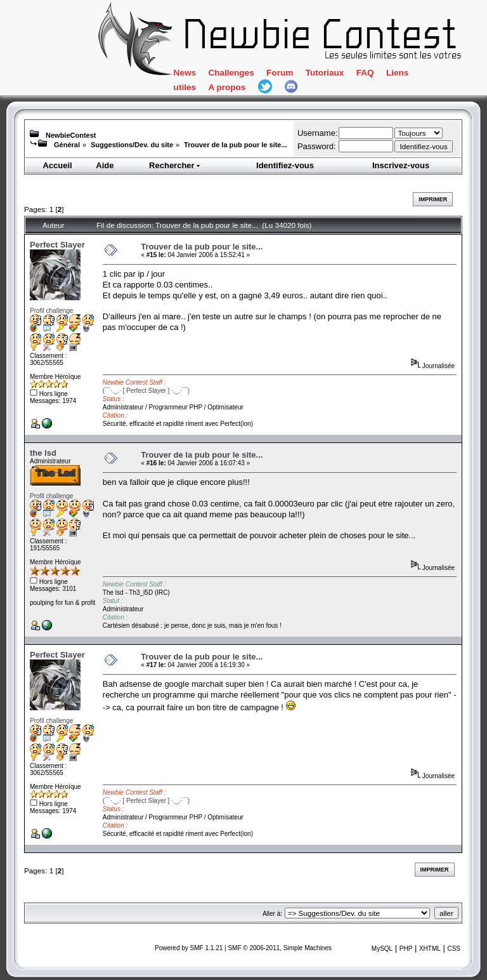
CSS (454, 949)
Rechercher (175, 165)
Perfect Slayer (57, 245)
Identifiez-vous (285, 165)
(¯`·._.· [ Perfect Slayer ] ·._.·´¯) (146, 391)
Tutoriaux (325, 73)
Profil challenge (51, 311)
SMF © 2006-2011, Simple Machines (280, 948)
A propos (227, 87)
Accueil (57, 165)
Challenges (231, 73)
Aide (105, 165)
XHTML (430, 949)
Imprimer (433, 199)
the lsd (43, 453)
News (185, 73)
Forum (280, 73)
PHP (406, 949)
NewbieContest (71, 135)
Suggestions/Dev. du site (132, 145)
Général (67, 145)
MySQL (382, 949)
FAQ (365, 73)
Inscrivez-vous (401, 165)
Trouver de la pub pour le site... (236, 145)
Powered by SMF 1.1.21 (189, 948)
